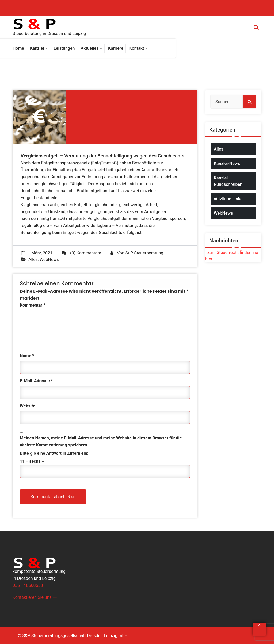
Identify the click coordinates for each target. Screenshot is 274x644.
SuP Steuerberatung (144, 253)
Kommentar (33, 305)
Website (28, 406)
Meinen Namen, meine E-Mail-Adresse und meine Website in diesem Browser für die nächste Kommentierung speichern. (101, 441)
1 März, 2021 (37, 253)
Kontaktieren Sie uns (35, 597)
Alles (33, 259)
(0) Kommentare (81, 253)
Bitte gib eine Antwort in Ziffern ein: (54, 453)
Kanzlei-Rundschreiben (228, 181)
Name (27, 356)
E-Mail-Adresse (36, 381)
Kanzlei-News (227, 163)
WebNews (49, 259)
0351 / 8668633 (28, 585)
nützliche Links (228, 199)
